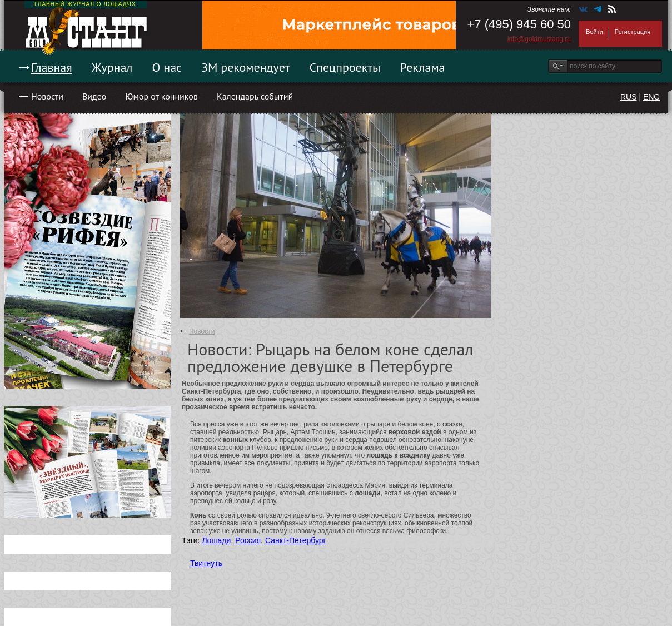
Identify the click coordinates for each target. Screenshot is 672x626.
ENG (651, 97)
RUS (629, 97)
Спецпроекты (345, 67)
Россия (248, 540)
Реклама (423, 67)
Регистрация (633, 32)
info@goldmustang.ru (539, 39)
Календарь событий (255, 96)
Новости (47, 96)
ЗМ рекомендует (246, 67)
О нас (167, 67)
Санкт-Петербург (296, 540)
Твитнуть (206, 563)
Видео (94, 96)
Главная (52, 67)
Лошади (216, 540)
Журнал (112, 67)
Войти (594, 32)
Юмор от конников (161, 96)
